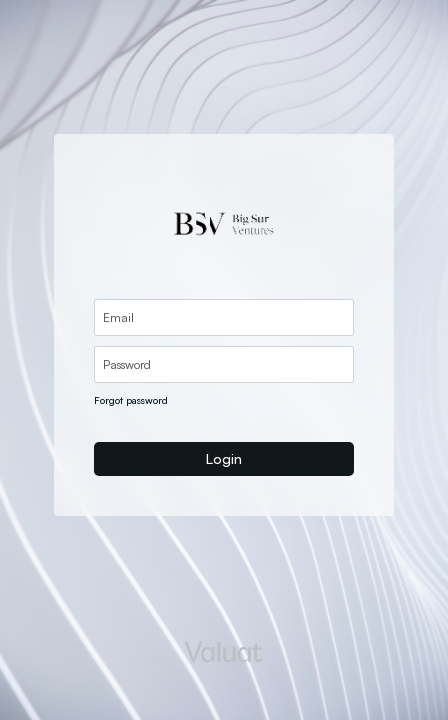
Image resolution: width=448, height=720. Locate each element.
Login (224, 458)
